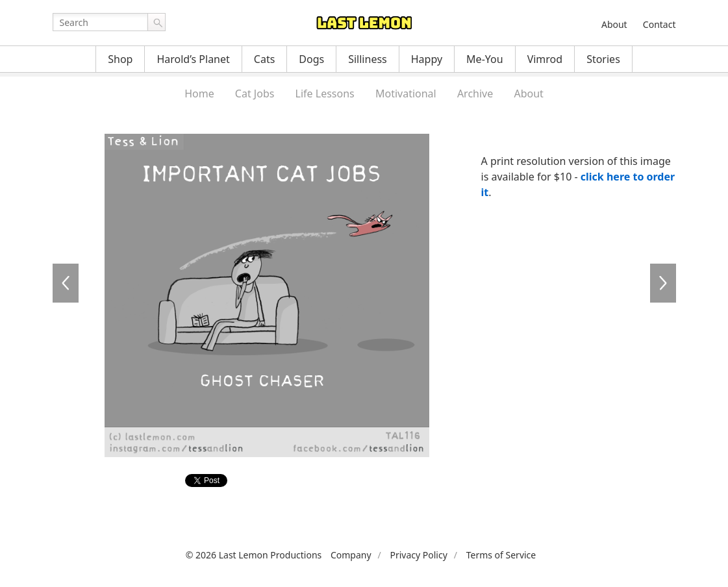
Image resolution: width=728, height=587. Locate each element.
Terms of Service (501, 555)
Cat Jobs (255, 94)
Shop (120, 59)
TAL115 (66, 283)
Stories (603, 59)
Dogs (311, 59)
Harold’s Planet (193, 59)
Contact (659, 24)
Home (199, 94)
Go (157, 22)
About (614, 24)
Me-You (485, 59)
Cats (265, 59)
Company (351, 555)
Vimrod (545, 59)
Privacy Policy (418, 555)
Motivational (406, 94)
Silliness (368, 59)
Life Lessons (325, 94)
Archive (475, 94)
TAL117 (663, 283)
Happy (427, 59)
